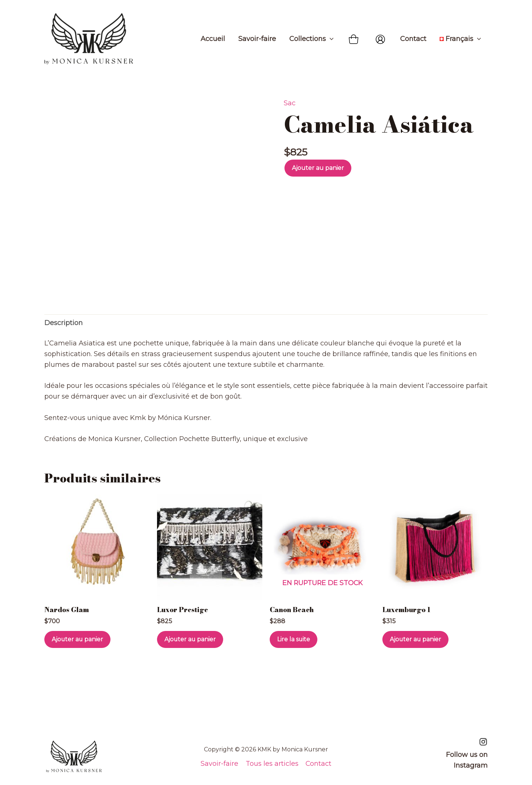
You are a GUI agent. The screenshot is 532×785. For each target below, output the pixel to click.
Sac (290, 103)
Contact (413, 39)
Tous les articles (272, 764)
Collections (311, 39)
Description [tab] (64, 328)
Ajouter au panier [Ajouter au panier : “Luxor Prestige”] (190, 645)
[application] (330, 39)
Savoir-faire (257, 39)
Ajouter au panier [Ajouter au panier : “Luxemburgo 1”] (416, 645)
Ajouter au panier (318, 168)
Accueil (213, 39)
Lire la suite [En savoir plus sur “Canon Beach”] (294, 645)
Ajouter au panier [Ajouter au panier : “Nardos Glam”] (78, 645)
